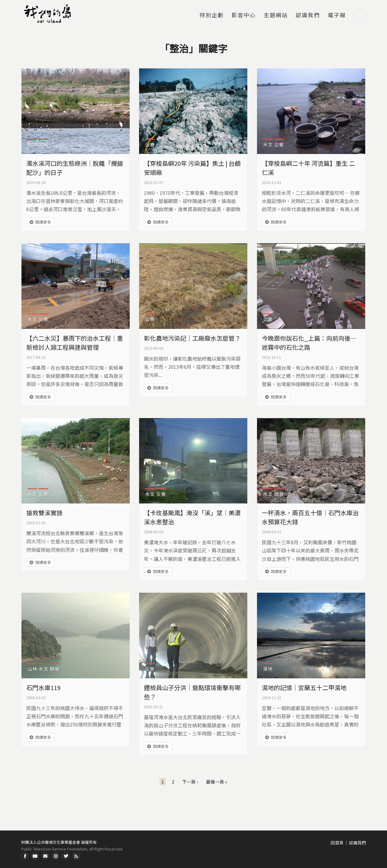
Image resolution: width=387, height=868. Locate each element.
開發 (279, 494)
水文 (32, 144)
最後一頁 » (216, 782)
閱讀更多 (43, 222)
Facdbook (25, 856)
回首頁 (337, 843)
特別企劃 (212, 15)
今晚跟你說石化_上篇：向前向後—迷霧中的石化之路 (309, 343)
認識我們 (308, 15)
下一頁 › (190, 782)
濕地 (44, 144)
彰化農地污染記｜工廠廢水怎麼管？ (192, 338)
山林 (32, 669)
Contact (45, 856)
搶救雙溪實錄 (44, 513)
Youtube (35, 856)
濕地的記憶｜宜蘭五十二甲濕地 (304, 688)
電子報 (337, 15)
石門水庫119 (43, 688)
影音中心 (244, 15)
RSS (76, 856)
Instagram (56, 856)
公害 (150, 144)
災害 (44, 319)
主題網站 (276, 15)
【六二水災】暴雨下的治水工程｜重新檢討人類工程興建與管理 (75, 343)
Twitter (66, 856)
